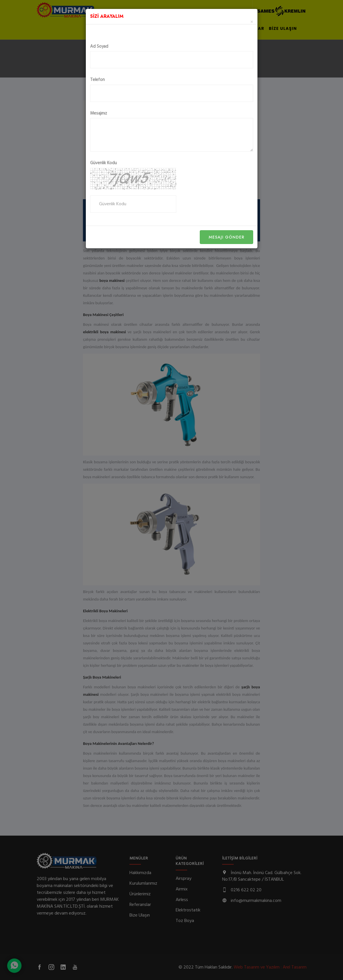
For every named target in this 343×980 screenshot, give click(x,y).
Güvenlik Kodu (103, 163)
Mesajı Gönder (226, 237)
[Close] (252, 22)
